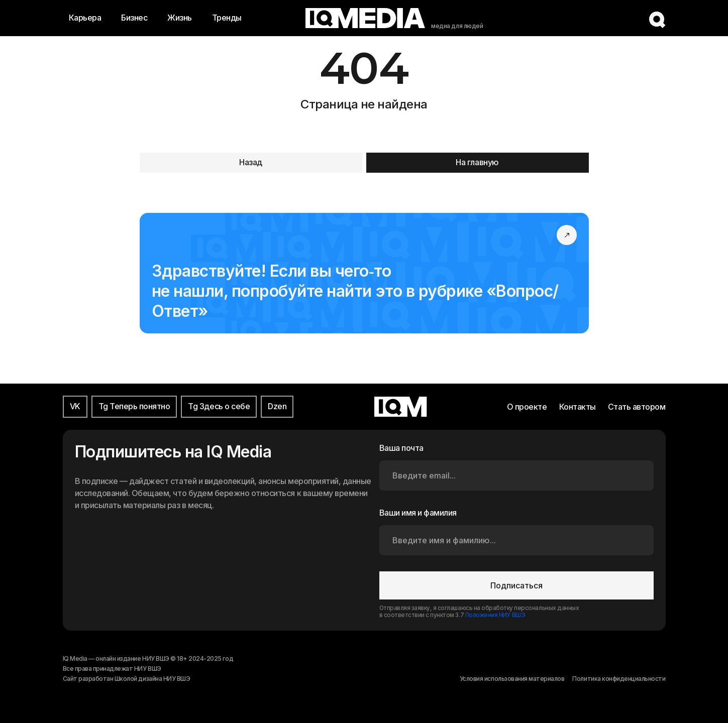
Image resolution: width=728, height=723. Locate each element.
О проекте (527, 407)
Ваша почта (401, 448)
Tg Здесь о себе (219, 406)
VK (75, 406)
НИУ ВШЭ (148, 669)
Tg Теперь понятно (134, 406)
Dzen (277, 406)
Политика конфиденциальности (619, 679)
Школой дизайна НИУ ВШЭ (152, 679)
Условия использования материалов (512, 679)
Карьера (85, 18)
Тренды (227, 18)
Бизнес (134, 18)
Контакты (578, 407)
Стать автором (637, 407)
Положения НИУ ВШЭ (495, 615)
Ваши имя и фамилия (418, 513)
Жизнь (180, 18)
